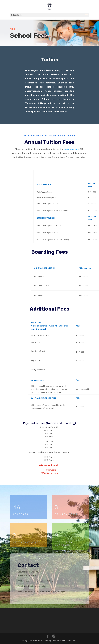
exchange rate (71, 149)
